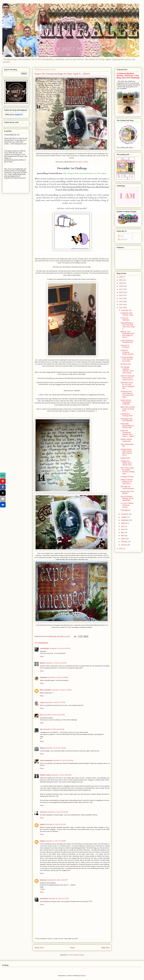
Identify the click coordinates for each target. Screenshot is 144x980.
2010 (121, 549)
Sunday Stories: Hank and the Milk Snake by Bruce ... (126, 452)
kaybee (42, 824)
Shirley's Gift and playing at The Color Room (127, 482)
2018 (121, 286)
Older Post (105, 948)
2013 (121, 302)
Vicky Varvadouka (46, 760)
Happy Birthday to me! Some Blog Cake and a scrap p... (128, 326)
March (123, 539)
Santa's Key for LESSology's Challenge (126, 402)
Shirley (42, 748)
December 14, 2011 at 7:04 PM (61, 690)
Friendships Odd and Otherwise (127, 420)
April (123, 536)
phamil (42, 663)
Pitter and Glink (45, 690)
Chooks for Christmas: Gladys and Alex (127, 352)
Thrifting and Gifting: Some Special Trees (126, 463)
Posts (121, 236)
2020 (121, 280)
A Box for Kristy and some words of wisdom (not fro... (128, 378)
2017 (121, 289)
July (123, 526)
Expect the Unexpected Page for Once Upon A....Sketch (127, 433)
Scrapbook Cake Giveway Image (127, 314)
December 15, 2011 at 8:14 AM (63, 760)
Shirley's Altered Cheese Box (126, 440)
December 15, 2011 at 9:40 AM (61, 775)
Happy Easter (125, 458)
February (124, 542)
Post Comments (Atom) (76, 955)
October (124, 517)
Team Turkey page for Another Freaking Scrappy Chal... (128, 471)
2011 (121, 308)
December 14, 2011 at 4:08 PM (58, 677)
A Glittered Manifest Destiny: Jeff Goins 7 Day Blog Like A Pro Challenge (128, 76)
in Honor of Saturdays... (126, 319)
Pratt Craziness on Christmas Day (127, 341)
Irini (41, 729)
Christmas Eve (126, 364)
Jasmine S (44, 812)
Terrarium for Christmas (125, 346)
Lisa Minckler (45, 648)
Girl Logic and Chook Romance (127, 487)
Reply (42, 656)
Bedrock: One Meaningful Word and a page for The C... (127, 334)
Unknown (43, 880)
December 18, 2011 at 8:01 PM (57, 880)
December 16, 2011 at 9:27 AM (56, 824)
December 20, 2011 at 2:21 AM (58, 899)
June (123, 529)
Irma (41, 715)
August (124, 523)
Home (72, 948)
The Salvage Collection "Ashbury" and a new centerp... (127, 370)
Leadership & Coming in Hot (126, 415)
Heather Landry (45, 775)
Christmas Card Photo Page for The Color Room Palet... (127, 394)
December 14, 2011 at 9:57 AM (60, 648)
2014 (121, 298)
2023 (121, 277)
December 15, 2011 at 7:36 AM (55, 748)
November (125, 514)
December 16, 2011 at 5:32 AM (58, 812)
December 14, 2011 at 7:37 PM (55, 702)
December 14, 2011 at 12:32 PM (56, 663)
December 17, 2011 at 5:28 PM (56, 841)
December (125, 310)
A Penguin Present (127, 477)
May (123, 532)
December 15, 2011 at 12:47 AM (54, 729)
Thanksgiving (125, 510)
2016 (121, 292)
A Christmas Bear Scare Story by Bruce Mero (127, 359)
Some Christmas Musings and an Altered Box (127, 498)
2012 (121, 305)
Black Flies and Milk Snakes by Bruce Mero (128, 409)
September (125, 520)
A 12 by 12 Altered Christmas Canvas (127, 505)
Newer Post (39, 948)
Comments (123, 239)
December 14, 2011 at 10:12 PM (54, 715)
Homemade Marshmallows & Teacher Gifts (127, 426)
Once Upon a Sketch (81, 162)
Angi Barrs (44, 677)
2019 (121, 283)
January (124, 545)
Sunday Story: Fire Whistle (127, 492)
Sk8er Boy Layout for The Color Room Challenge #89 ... (127, 385)
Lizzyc (42, 702)
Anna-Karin (44, 899)
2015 (121, 295)
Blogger (83, 976)
